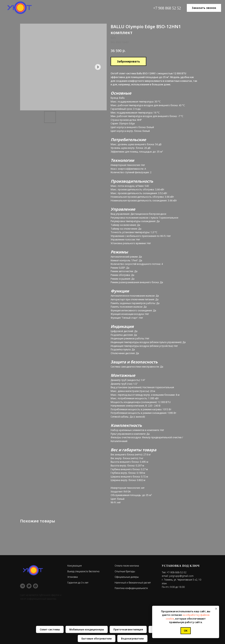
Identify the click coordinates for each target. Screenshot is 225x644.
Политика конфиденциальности (131, 588)
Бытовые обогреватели (97, 639)
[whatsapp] (29, 586)
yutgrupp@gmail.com (181, 576)
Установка (73, 577)
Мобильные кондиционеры (87, 630)
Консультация (75, 566)
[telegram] (23, 586)
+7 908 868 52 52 (167, 8)
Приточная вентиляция (128, 630)
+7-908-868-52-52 (177, 572)
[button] (204, 8)
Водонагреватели (132, 639)
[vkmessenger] (36, 586)
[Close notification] (216, 609)
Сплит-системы (50, 630)
